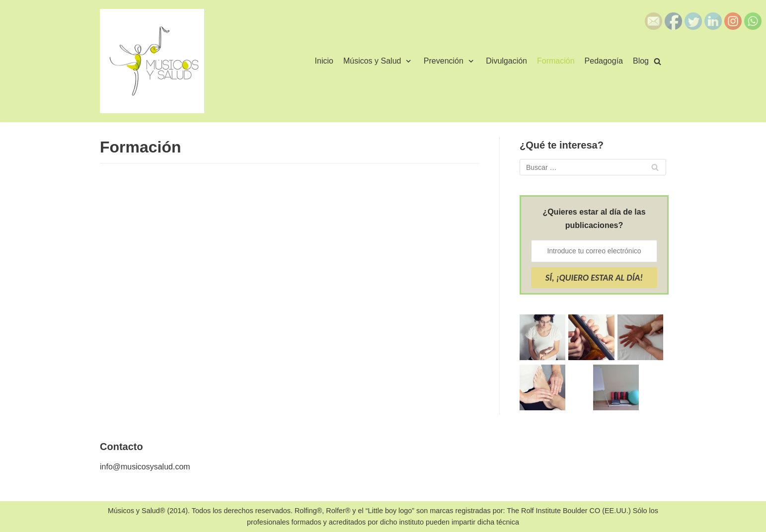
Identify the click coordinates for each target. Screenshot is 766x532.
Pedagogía (604, 61)
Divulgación (506, 61)
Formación (556, 61)
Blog (641, 61)
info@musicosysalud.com (145, 467)
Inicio (324, 61)
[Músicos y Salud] (152, 61)
